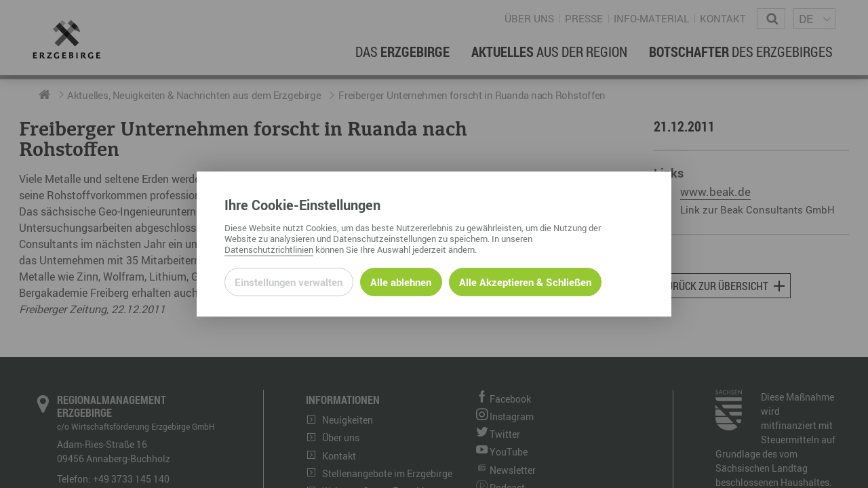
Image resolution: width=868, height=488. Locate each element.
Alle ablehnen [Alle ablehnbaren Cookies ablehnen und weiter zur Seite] (401, 282)
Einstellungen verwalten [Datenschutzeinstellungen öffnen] (289, 282)
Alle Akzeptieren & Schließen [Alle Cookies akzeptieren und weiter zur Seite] (525, 282)
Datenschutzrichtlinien (269, 249)
